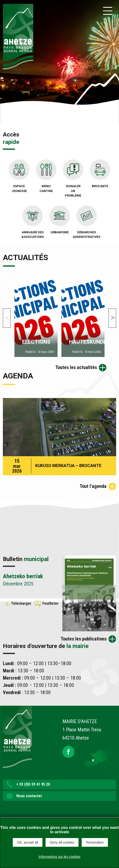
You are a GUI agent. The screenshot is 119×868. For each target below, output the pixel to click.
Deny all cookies (62, 842)
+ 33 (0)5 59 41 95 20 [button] (33, 784)
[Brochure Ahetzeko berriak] (89, 593)
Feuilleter (50, 603)
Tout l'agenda (93, 486)
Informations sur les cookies (59, 857)
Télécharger (21, 603)
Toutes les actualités (76, 367)
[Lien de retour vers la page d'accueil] (17, 736)
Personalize (95, 842)
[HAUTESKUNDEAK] (83, 317)
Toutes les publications (84, 639)
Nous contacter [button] (29, 796)
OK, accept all (28, 842)
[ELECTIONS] (36, 317)
